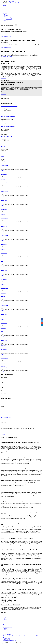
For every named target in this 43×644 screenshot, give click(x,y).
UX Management (4, 165)
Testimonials (6, 625)
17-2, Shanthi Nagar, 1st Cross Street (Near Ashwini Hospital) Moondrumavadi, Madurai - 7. (22, 636)
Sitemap (5, 628)
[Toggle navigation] (1, 9)
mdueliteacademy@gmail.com (14, 3)
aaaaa (2, 404)
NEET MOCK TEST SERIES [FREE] (9, 106)
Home (4, 11)
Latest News (6, 15)
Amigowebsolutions (26, 643)
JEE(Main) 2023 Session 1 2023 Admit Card (9, 415)
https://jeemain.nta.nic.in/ (6, 417)
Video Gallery (9, 19)
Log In (5, 5)
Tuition (2, 157)
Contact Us (6, 20)
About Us (5, 12)
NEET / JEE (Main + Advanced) (8, 117)
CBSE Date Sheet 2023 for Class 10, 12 (8, 426)
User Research (4, 183)
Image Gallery (9, 18)
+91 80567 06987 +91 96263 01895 (7, 639)
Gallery (5, 17)
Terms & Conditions (7, 627)
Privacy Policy (6, 626)
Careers (5, 14)
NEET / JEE (3, 147)
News (4, 617)
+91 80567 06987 (11, 2)
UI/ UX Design (4, 174)
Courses (5, 13)
